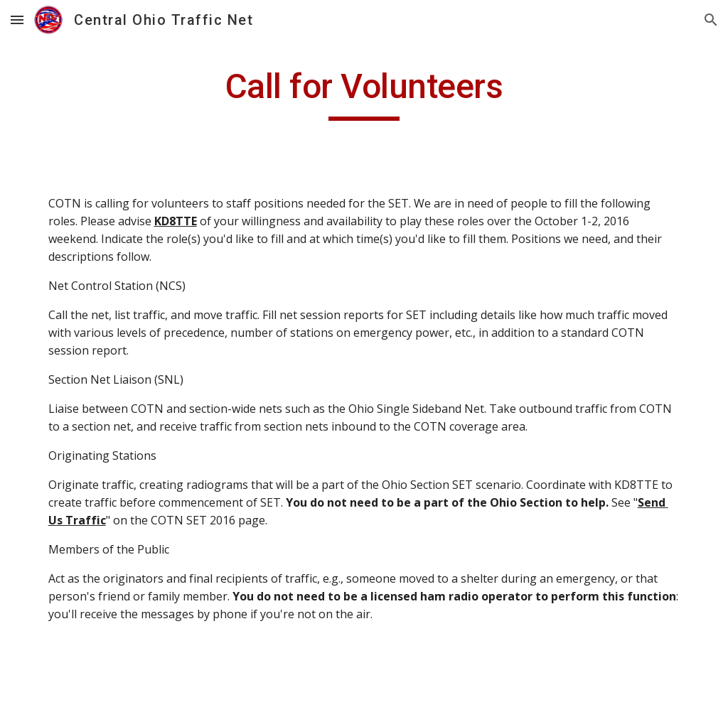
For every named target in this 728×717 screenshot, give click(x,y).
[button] (17, 20)
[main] (364, 93)
